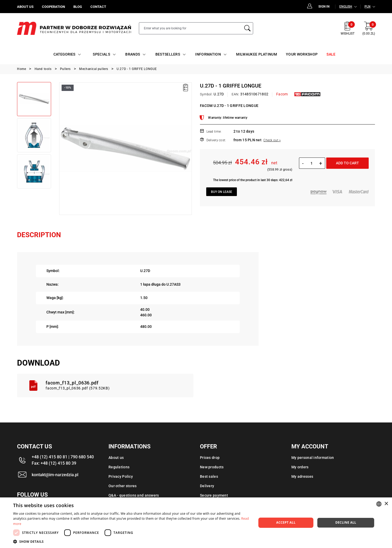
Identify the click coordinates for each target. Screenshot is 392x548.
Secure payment (214, 495)
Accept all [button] (286, 522)
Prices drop (210, 458)
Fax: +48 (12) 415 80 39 (54, 463)
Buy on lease (222, 192)
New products (212, 467)
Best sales (209, 476)
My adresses (302, 476)
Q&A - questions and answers (134, 495)
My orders (300, 467)
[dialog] (196, 523)
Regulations (119, 467)
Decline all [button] (346, 522)
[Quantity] (311, 163)
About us (116, 458)
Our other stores (122, 486)
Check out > (272, 140)
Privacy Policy (121, 476)
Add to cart (347, 163)
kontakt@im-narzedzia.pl (55, 475)
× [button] (386, 504)
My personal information (313, 458)
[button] (131, 541)
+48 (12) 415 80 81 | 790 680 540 (63, 457)
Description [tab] (39, 235)
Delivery (207, 486)
